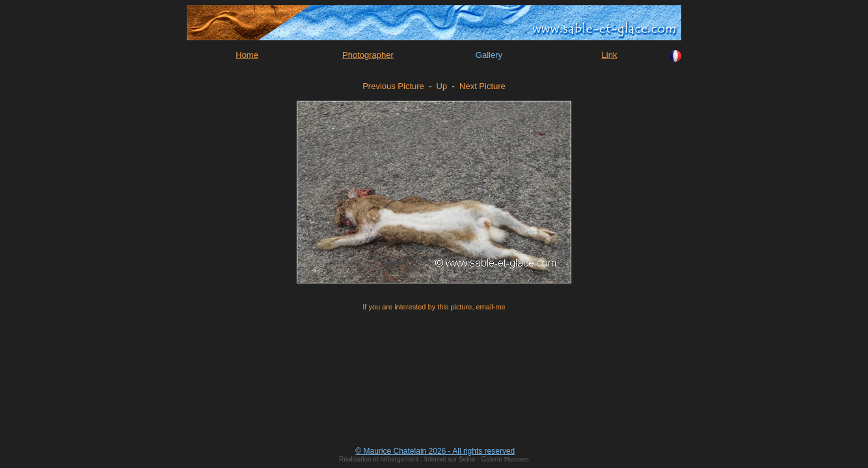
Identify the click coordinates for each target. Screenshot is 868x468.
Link (610, 55)
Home (247, 55)
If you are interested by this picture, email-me (434, 307)
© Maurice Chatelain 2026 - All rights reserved (435, 451)
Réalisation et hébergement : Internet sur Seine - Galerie (421, 459)
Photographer (368, 55)
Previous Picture (393, 86)
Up (442, 86)
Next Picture (482, 86)
